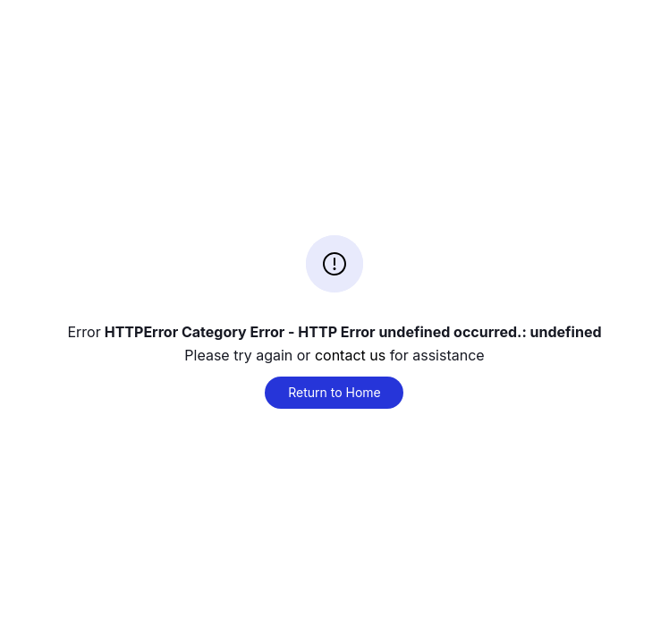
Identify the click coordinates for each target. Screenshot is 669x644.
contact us (350, 355)
